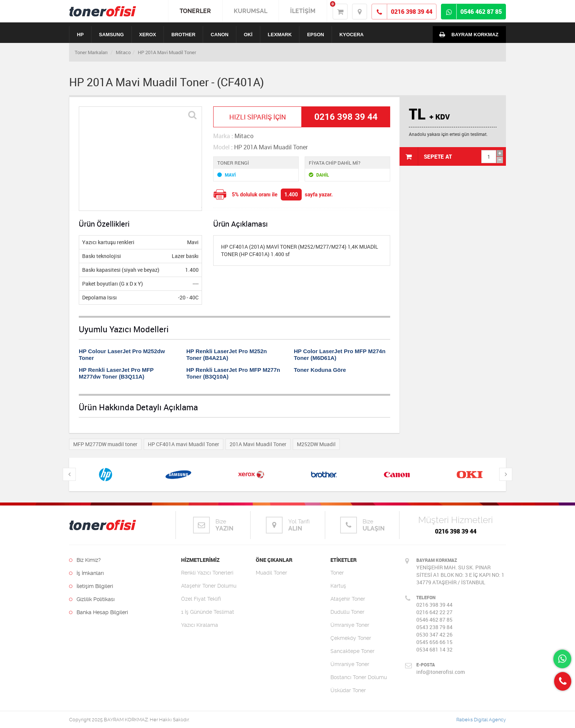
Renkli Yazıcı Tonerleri (207, 573)
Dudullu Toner (347, 612)
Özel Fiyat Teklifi (201, 599)
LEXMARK (280, 35)
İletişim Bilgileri (91, 586)
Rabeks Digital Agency (481, 720)
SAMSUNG (111, 35)
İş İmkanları (86, 573)
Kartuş (338, 586)
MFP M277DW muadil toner (105, 444)
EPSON (316, 35)
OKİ (248, 35)
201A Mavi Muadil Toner (258, 444)
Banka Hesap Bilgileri (99, 612)
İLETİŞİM (303, 11)
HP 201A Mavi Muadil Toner (167, 52)
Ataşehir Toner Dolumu (209, 586)
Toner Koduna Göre (320, 370)
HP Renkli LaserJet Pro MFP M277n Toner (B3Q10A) (233, 373)
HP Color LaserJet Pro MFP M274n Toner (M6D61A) (340, 354)
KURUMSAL (251, 11)
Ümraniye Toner (350, 625)
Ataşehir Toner (348, 599)
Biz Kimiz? (85, 560)
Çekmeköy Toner (351, 638)
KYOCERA (352, 35)
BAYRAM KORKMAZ (467, 34)
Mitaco (123, 52)
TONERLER (195, 11)
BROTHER (183, 35)
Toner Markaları (91, 52)
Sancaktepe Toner (352, 651)
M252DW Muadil (316, 444)
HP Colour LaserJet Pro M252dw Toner (122, 354)
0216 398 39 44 (456, 531)
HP (80, 35)
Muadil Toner (271, 573)
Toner (337, 573)
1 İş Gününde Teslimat (208, 612)
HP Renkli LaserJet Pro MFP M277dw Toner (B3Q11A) (116, 373)
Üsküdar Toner (348, 690)
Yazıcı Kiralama (200, 625)
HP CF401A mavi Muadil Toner (184, 444)
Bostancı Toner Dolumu (359, 677)
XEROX (148, 35)
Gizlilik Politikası (92, 599)
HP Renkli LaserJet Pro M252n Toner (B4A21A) (227, 354)
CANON (220, 35)
